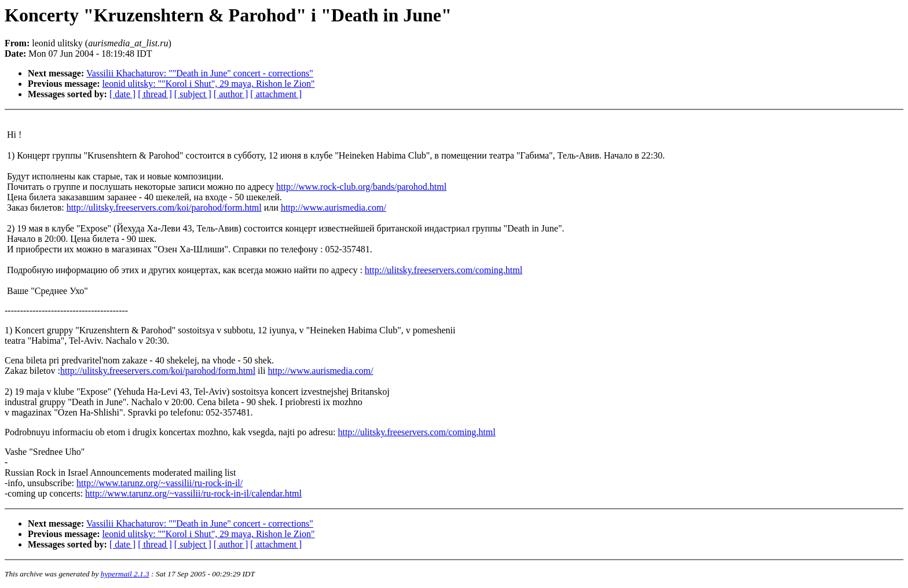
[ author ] (231, 94)
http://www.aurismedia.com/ (334, 207)
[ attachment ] (276, 94)
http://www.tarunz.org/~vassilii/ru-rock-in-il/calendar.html (193, 493)
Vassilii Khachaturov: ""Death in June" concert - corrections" (200, 73)
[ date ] (122, 94)
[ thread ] (155, 94)
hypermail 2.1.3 (125, 574)
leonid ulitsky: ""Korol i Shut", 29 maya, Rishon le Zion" (209, 84)
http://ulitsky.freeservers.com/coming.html (444, 270)
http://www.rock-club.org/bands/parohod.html (361, 187)
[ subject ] (193, 94)
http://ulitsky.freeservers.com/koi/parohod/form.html (164, 207)
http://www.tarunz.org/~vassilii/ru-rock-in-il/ (160, 483)
